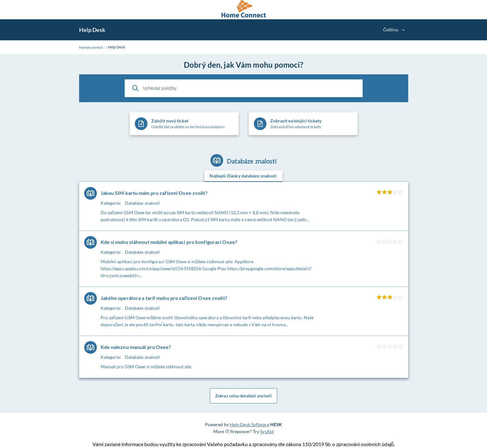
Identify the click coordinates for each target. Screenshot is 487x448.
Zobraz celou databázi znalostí (243, 396)
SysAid (267, 431)
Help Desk (92, 30)
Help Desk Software (250, 424)
